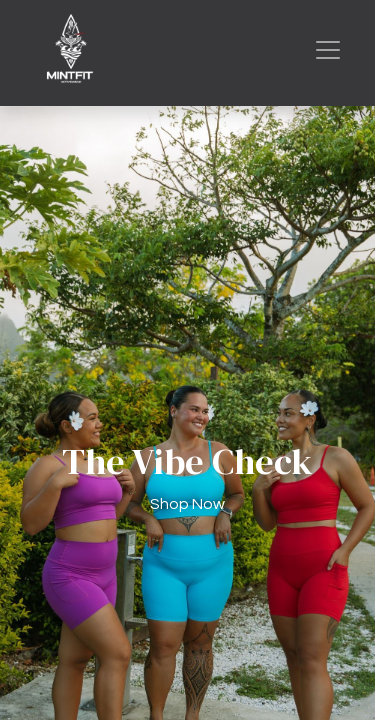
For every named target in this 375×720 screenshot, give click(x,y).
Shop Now (187, 504)
